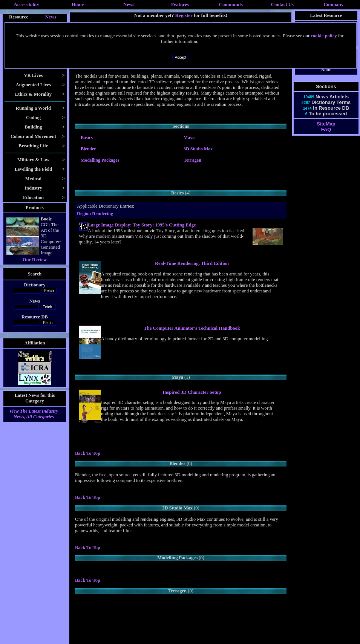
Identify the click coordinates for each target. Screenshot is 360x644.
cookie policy (324, 36)
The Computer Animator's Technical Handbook (192, 328)
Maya (189, 138)
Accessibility (27, 5)
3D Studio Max (198, 149)
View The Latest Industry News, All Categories (34, 414)
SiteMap (326, 124)
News (129, 5)
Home (78, 5)
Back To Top (88, 453)
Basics (87, 138)
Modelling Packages (100, 160)
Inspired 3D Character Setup (192, 392)
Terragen (192, 160)
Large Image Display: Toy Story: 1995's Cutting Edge (142, 225)
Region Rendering (95, 214)
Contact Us (282, 5)
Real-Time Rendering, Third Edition (192, 263)
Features (180, 5)
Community (231, 5)
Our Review (35, 260)
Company (333, 5)
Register (184, 15)
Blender (88, 149)
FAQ (326, 129)
